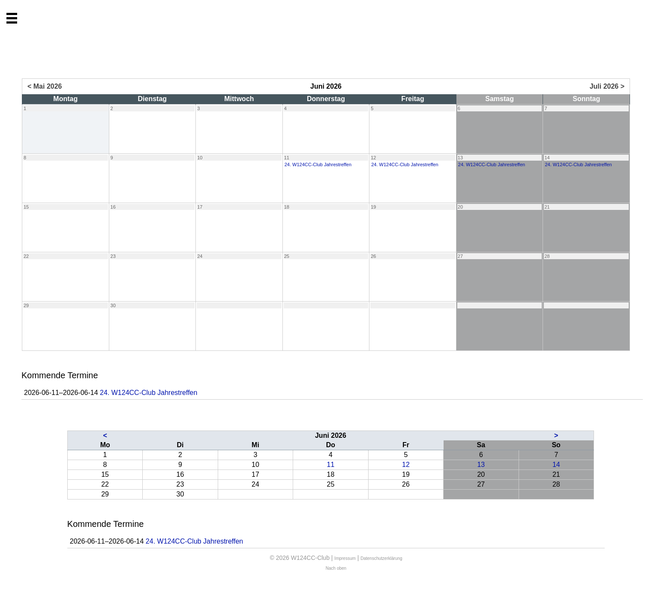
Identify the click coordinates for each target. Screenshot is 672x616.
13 (481, 465)
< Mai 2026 (45, 86)
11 (331, 465)
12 (406, 465)
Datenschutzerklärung (381, 558)
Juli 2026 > (607, 86)
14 (556, 465)
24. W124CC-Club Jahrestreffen (148, 393)
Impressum (345, 558)
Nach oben (336, 568)
